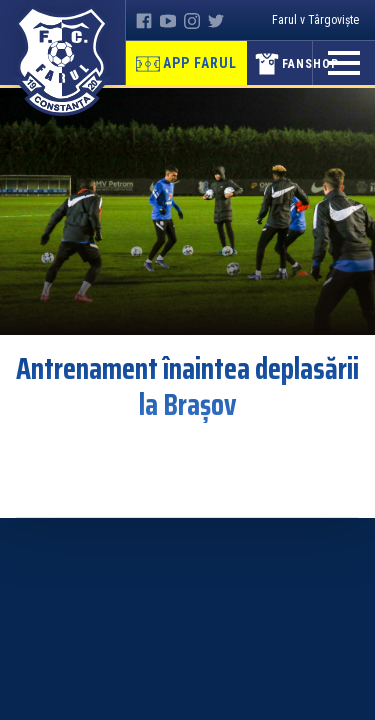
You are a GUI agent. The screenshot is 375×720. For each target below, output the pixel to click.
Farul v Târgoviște (315, 20)
